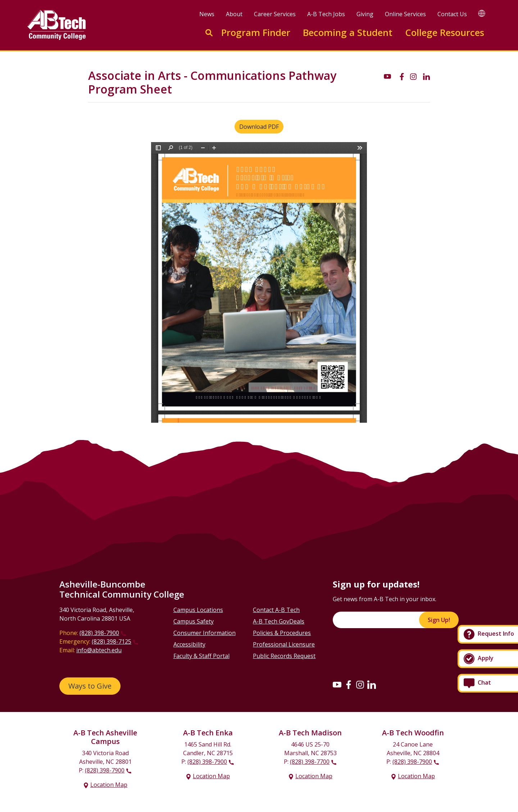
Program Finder (256, 33)
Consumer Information (205, 633)
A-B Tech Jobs (326, 14)
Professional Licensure (284, 644)
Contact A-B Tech (276, 610)
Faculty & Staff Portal (201, 656)
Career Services (275, 14)
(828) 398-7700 (310, 762)
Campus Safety (194, 621)
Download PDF (259, 127)
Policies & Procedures (282, 633)
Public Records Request (284, 656)
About (234, 14)
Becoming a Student (348, 33)
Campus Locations (198, 610)
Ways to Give (90, 686)
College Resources (445, 33)
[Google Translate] (482, 13)
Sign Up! (439, 620)
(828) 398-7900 (99, 633)
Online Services (405, 14)
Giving (365, 14)
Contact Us (452, 14)
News (207, 14)
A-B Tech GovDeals (279, 621)
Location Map (109, 785)
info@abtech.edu (99, 650)
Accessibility (189, 644)
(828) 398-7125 (112, 641)
